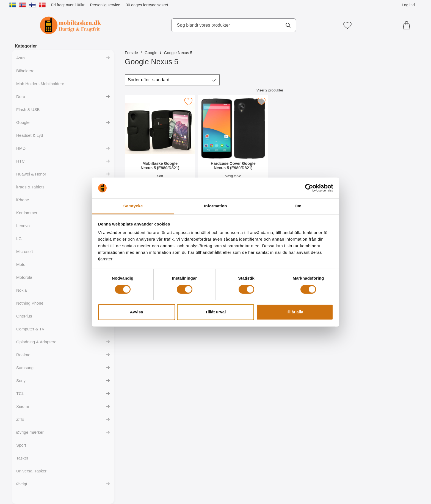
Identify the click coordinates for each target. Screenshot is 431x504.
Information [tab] (215, 206)
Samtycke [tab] (133, 206)
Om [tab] (298, 206)
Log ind (408, 5)
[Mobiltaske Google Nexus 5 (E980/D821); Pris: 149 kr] (160, 145)
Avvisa (137, 312)
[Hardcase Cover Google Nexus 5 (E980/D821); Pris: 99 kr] (233, 145)
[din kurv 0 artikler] (408, 25)
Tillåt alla (295, 312)
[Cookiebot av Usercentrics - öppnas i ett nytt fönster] (309, 188)
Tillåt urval (216, 312)
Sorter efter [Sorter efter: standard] (149, 80)
